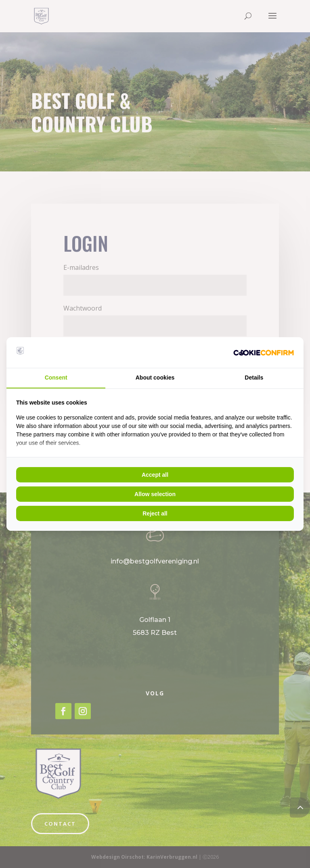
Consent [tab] (56, 378)
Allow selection (155, 494)
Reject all (155, 513)
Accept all (155, 475)
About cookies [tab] (155, 378)
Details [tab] (254, 378)
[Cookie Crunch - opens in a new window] (264, 353)
